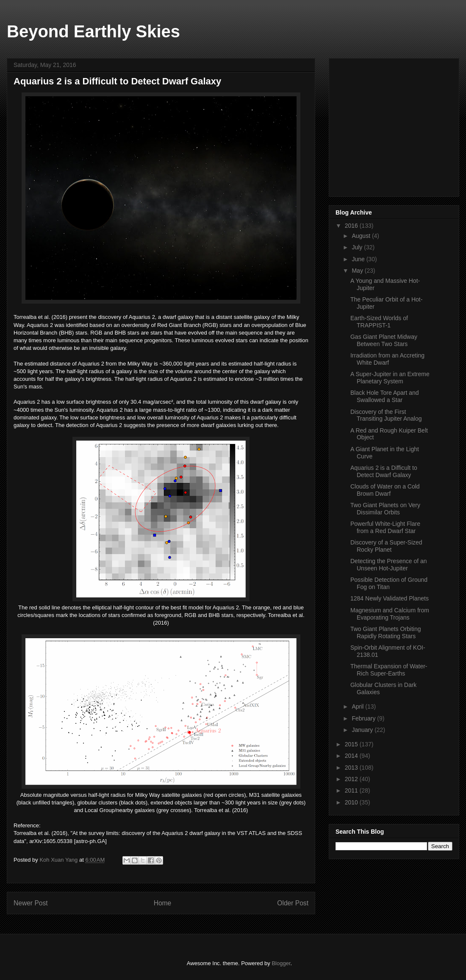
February (364, 718)
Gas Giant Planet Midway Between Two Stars (384, 340)
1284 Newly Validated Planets (390, 598)
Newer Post (31, 903)
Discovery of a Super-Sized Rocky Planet (386, 546)
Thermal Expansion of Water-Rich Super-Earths (389, 670)
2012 (352, 779)
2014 (352, 756)
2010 (352, 802)
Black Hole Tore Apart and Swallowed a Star (385, 396)
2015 (352, 744)
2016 (352, 226)
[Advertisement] (399, 125)
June (359, 259)
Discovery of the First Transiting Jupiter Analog (386, 415)
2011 (352, 790)
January (363, 730)
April (358, 706)
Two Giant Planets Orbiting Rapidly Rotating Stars (386, 632)
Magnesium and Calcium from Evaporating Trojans (390, 614)
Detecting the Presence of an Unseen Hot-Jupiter (389, 565)
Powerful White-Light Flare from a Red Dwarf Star (385, 527)
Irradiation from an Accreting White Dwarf (387, 359)
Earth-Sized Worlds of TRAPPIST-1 (379, 322)
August (362, 236)
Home (163, 903)
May (358, 271)
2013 (352, 768)
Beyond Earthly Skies (93, 31)
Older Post (293, 903)
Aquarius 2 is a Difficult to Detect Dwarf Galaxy (384, 471)
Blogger (281, 963)
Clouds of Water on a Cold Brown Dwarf (385, 490)
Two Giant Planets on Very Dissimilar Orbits (385, 509)
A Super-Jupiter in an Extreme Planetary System (390, 378)
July (358, 247)
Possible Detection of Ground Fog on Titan (389, 583)
